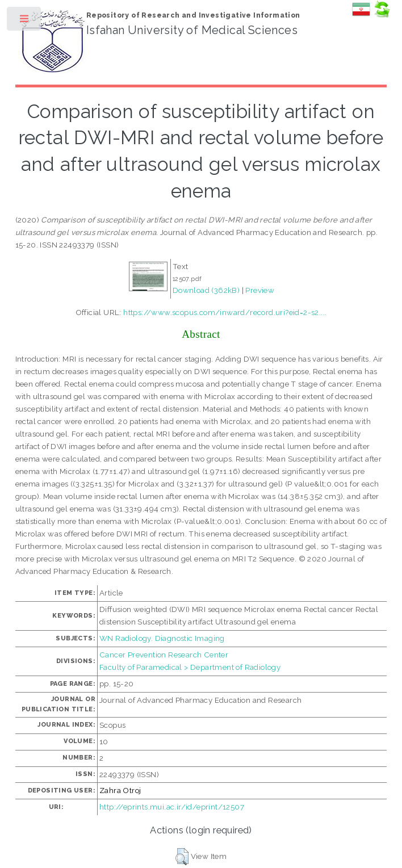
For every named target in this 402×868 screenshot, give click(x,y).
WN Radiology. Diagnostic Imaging (162, 638)
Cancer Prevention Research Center (164, 655)
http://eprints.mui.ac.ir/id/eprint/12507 (172, 807)
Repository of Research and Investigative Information (193, 15)
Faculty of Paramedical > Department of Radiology (190, 667)
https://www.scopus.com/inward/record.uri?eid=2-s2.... (225, 312)
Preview (260, 290)
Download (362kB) (206, 290)
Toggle (25, 21)
